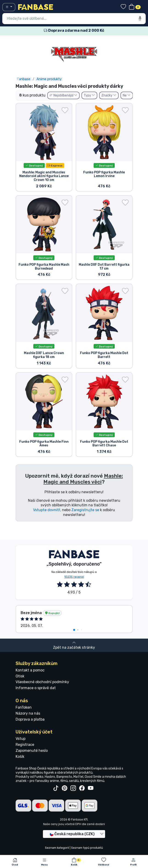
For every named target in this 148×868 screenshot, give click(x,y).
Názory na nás (28, 713)
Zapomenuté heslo (32, 751)
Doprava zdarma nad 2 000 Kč (74, 30)
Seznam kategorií (57, 848)
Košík (20, 757)
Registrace (25, 745)
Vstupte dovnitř (47, 510)
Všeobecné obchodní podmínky (42, 682)
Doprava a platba (30, 719)
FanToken (24, 707)
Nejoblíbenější (63, 95)
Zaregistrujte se (85, 510)
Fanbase (24, 79)
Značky (109, 95)
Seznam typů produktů (87, 848)
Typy (89, 95)
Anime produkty (49, 79)
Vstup (21, 739)
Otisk (20, 676)
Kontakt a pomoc (30, 670)
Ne (127, 95)
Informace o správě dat (36, 688)
